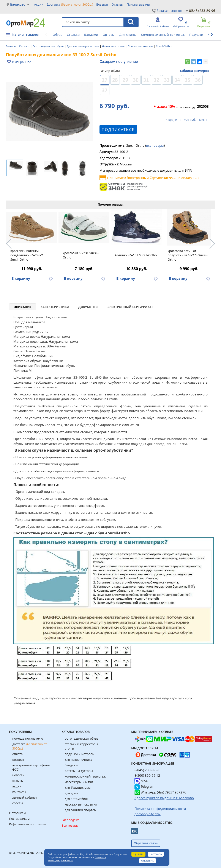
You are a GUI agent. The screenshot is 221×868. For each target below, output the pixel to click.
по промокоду (174, 107)
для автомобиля (77, 799)
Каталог (25, 46)
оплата (17, 754)
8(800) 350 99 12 (147, 775)
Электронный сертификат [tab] (130, 307)
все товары (155, 145)
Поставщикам (19, 819)
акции (17, 786)
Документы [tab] (88, 307)
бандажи (71, 765)
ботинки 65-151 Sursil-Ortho (136, 255)
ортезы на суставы (79, 771)
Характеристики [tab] (55, 307)
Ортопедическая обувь (49, 46)
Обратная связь (146, 843)
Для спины (128, 35)
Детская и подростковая (83, 46)
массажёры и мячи (79, 782)
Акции (39, 4)
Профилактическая (141, 46)
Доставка (70, 4)
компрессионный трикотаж (85, 776)
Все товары (70, 825)
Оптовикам (17, 813)
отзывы (18, 781)
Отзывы (118, 4)
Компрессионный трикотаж (163, 35)
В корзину (21, 278)
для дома (71, 793)
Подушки (196, 35)
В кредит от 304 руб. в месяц (187, 120)
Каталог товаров (25, 35)
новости (18, 775)
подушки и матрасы (80, 754)
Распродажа (70, 820)
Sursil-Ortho (164, 46)
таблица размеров (194, 71)
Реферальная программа (28, 824)
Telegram (144, 786)
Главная (11, 46)
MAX (141, 781)
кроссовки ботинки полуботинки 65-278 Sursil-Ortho (188, 255)
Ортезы (109, 35)
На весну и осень (114, 46)
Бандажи (91, 35)
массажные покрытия (81, 804)
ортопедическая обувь (82, 738)
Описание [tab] (23, 307)
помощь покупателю (28, 738)
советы (18, 803)
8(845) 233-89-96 (202, 11)
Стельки (73, 35)
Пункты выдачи (138, 4)
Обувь (58, 35)
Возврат (102, 4)
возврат (18, 760)
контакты (19, 792)
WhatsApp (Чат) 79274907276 (160, 792)
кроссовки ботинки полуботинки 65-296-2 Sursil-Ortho (27, 255)
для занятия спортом (81, 810)
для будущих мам (78, 788)
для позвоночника (78, 760)
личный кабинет (25, 797)
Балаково (18, 4)
